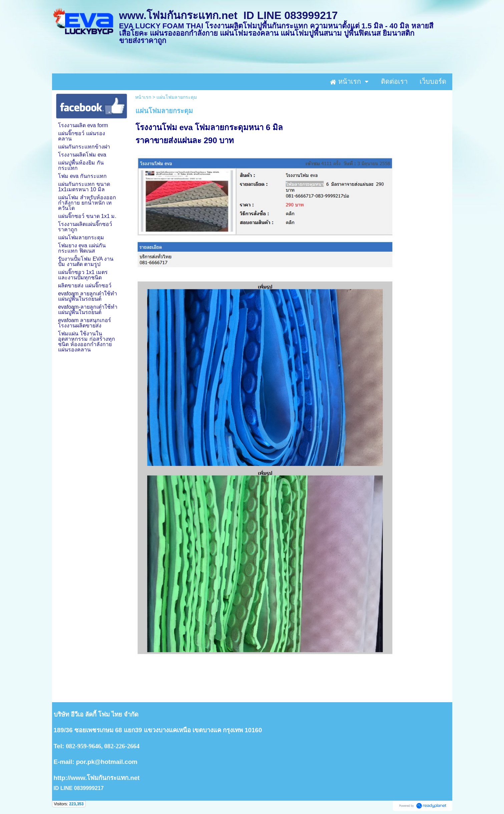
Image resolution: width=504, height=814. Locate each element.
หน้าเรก (143, 97)
